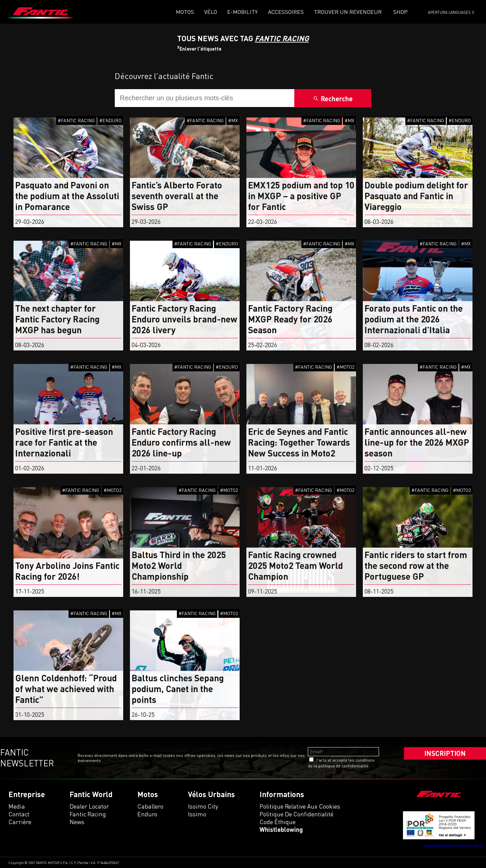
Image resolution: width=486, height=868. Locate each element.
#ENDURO (110, 120)
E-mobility (242, 12)
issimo (197, 814)
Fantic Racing (88, 814)
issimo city (203, 806)
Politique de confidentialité (296, 814)
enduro (147, 814)
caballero (150, 806)
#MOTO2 (345, 367)
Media (17, 806)
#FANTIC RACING (76, 120)
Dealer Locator (89, 806)
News (77, 822)
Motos (185, 12)
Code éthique (278, 822)
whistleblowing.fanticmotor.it (453, 846)
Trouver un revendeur (348, 12)
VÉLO (211, 12)
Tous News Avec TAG (243, 38)
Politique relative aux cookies (300, 806)
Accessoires (286, 12)
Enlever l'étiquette (199, 49)
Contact (19, 814)
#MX (233, 120)
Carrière (20, 822)
